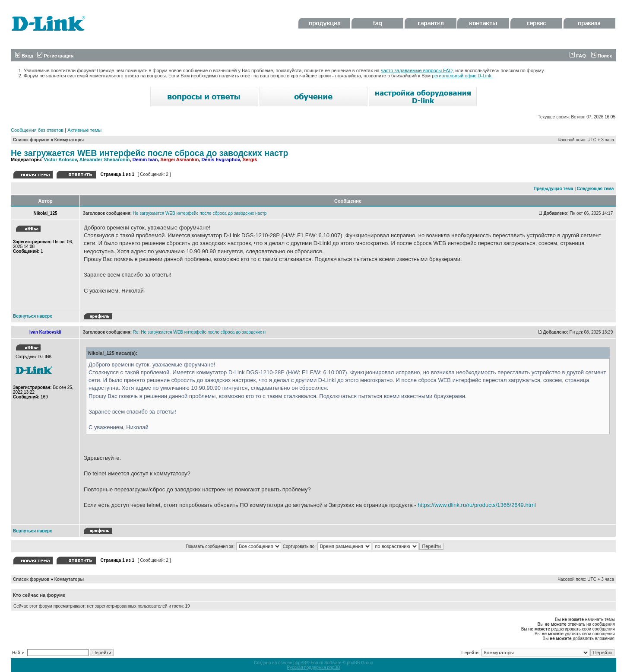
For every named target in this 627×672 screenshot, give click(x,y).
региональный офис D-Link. (462, 76)
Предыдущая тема (554, 189)
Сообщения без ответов (37, 130)
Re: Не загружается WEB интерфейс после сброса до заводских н (199, 332)
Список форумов (31, 140)
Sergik (250, 159)
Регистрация (55, 56)
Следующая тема (595, 189)
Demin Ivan (145, 159)
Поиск (602, 56)
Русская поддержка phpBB (313, 667)
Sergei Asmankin (180, 159)
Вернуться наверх (33, 316)
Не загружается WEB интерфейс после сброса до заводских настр (149, 153)
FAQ (578, 56)
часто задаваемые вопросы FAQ (417, 70)
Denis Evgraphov (220, 159)
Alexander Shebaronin (105, 159)
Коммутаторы (69, 140)
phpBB (300, 663)
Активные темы (84, 130)
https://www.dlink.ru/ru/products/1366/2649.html (477, 505)
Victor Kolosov (60, 159)
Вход (24, 56)
